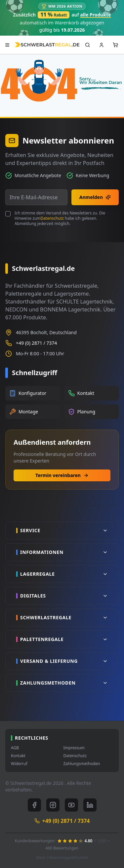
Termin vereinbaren (62, 475)
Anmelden (95, 197)
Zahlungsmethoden (82, 764)
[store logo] (47, 45)
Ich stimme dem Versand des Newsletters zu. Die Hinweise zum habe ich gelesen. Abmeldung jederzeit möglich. (60, 218)
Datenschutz (52, 218)
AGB (15, 748)
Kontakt (18, 756)
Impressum (74, 748)
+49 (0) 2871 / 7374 (36, 343)
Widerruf (19, 764)
